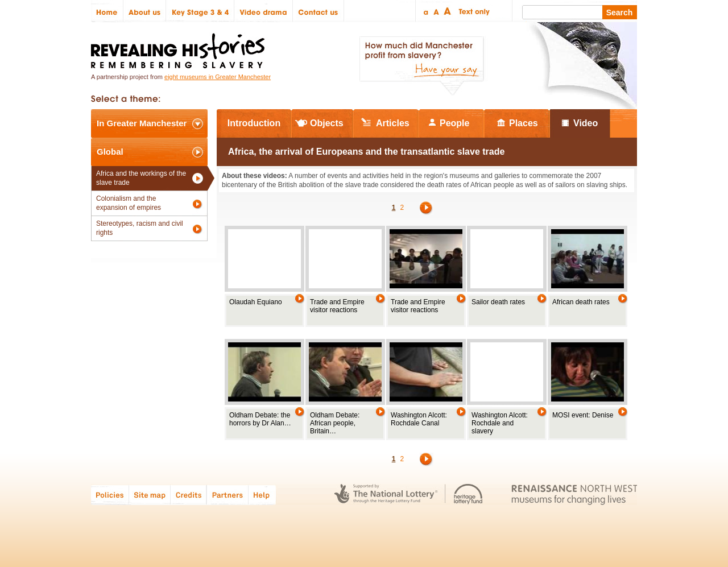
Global (110, 152)
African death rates (581, 302)
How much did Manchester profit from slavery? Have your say (421, 66)
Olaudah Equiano (256, 302)
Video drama (264, 11)
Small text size (425, 11)
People (454, 123)
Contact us (318, 11)
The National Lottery (386, 494)
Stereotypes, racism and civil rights (140, 228)
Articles (393, 123)
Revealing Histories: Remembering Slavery (180, 47)
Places (524, 123)
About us (145, 11)
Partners (227, 494)
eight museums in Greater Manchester (218, 77)
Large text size (448, 11)
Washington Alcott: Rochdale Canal (419, 419)
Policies (110, 494)
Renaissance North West (574, 494)
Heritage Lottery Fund (468, 494)
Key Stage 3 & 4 (200, 11)
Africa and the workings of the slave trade (141, 178)
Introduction (254, 123)
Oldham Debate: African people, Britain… (335, 423)
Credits (189, 494)
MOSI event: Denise (583, 415)
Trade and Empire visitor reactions (337, 306)
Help (263, 494)
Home (107, 11)
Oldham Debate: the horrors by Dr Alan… (260, 419)
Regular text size (437, 11)
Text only (472, 11)
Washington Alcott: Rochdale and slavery (500, 423)
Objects (327, 123)
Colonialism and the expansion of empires (129, 203)
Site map (150, 494)
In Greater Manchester (142, 123)
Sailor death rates (498, 302)
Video (586, 123)
